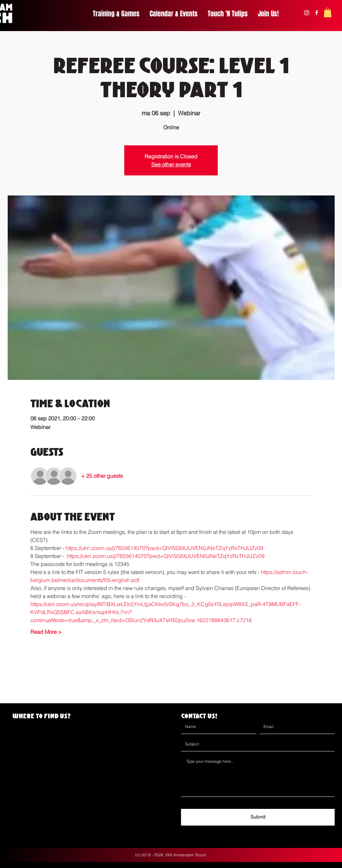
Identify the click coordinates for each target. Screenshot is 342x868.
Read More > (46, 632)
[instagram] (307, 13)
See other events (171, 164)
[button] (328, 13)
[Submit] (258, 817)
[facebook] (317, 13)
